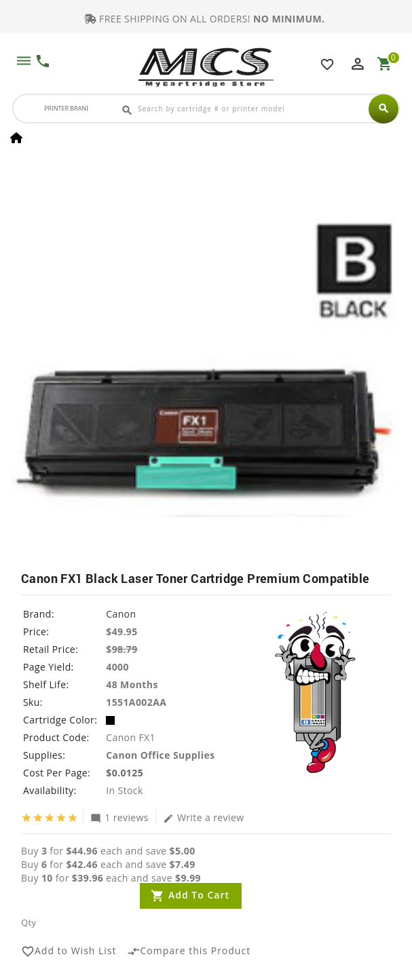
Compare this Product (189, 951)
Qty (29, 922)
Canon (121, 614)
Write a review (204, 817)
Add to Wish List (69, 951)
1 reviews (119, 817)
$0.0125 (125, 773)
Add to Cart (199, 895)
